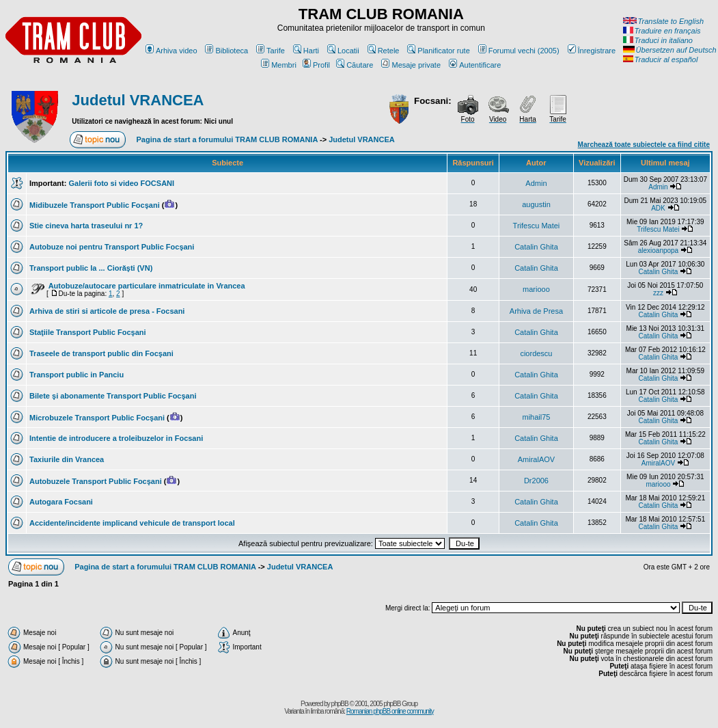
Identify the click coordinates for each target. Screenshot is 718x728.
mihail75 (536, 417)
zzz (658, 293)
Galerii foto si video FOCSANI (121, 183)
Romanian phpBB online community (390, 711)
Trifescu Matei (537, 226)
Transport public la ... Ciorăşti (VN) (91, 268)
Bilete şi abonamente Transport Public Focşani (113, 396)
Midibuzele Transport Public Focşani (95, 205)
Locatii (343, 51)
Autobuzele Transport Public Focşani (96, 481)
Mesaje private (411, 65)
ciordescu (536, 353)
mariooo (536, 289)
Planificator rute (438, 51)
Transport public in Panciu (77, 375)
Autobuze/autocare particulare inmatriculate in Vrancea (147, 286)
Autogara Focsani (61, 502)
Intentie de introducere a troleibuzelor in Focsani (116, 438)
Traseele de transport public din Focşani (101, 353)
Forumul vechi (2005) (519, 51)
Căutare (355, 65)
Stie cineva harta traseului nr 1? (86, 226)
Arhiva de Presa (536, 311)
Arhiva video (171, 51)
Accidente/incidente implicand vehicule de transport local (132, 523)
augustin (536, 204)
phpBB (340, 704)
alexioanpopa (659, 251)
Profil (316, 65)
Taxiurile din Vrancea (67, 459)
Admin (536, 183)
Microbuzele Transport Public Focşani (97, 418)
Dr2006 (536, 481)
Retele (384, 51)
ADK (658, 208)
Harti (306, 51)
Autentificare (475, 65)
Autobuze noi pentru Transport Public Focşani (112, 247)
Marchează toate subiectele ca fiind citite (644, 145)
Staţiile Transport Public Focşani (88, 332)
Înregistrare (592, 51)
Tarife (271, 51)
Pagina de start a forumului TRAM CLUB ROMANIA (227, 139)
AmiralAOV (536, 459)
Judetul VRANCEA (138, 100)
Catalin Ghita (536, 247)
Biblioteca (226, 51)
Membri (279, 65)
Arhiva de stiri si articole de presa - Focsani (107, 311)
